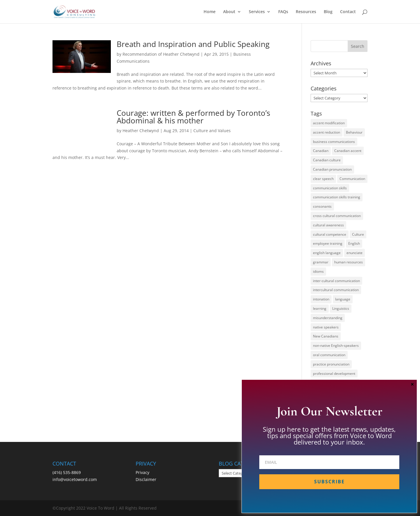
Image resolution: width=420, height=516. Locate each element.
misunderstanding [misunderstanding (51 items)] (328, 318)
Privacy (142, 472)
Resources (306, 12)
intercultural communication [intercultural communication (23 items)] (336, 290)
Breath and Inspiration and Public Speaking (193, 44)
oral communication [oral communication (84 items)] (329, 355)
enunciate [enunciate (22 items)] (355, 253)
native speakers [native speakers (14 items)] (326, 327)
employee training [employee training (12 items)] (328, 243)
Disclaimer (146, 479)
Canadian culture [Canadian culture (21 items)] (327, 160)
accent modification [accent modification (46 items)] (329, 123)
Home (210, 12)
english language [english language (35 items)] (327, 253)
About (229, 12)
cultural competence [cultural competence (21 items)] (330, 234)
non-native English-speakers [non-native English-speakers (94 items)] (336, 346)
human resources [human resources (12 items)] (349, 262)
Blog (328, 12)
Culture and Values (212, 131)
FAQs (283, 12)
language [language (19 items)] (343, 299)
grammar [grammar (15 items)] (321, 262)
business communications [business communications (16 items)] (334, 142)
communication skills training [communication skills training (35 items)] (337, 197)
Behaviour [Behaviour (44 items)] (354, 132)
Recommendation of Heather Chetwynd (161, 54)
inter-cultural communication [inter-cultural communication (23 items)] (336, 281)
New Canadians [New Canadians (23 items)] (326, 336)
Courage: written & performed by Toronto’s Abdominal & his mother (193, 117)
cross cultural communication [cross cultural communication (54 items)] (337, 216)
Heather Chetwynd (141, 131)
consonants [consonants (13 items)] (322, 206)
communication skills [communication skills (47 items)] (330, 188)
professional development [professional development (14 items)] (334, 374)
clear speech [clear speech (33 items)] (323, 179)
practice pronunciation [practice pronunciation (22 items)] (331, 364)
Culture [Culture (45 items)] (358, 234)
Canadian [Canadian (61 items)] (321, 151)
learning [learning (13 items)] (320, 308)
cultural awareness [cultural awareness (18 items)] (328, 225)
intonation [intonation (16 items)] (321, 299)
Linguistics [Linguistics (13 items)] (341, 308)
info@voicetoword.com (75, 479)
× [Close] (412, 384)
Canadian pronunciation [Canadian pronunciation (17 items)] (332, 169)
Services (257, 12)
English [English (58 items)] (354, 243)
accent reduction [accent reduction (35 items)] (327, 132)
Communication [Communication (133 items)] (352, 179)
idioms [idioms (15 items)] (318, 271)
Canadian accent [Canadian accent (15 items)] (348, 151)
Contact (348, 12)
